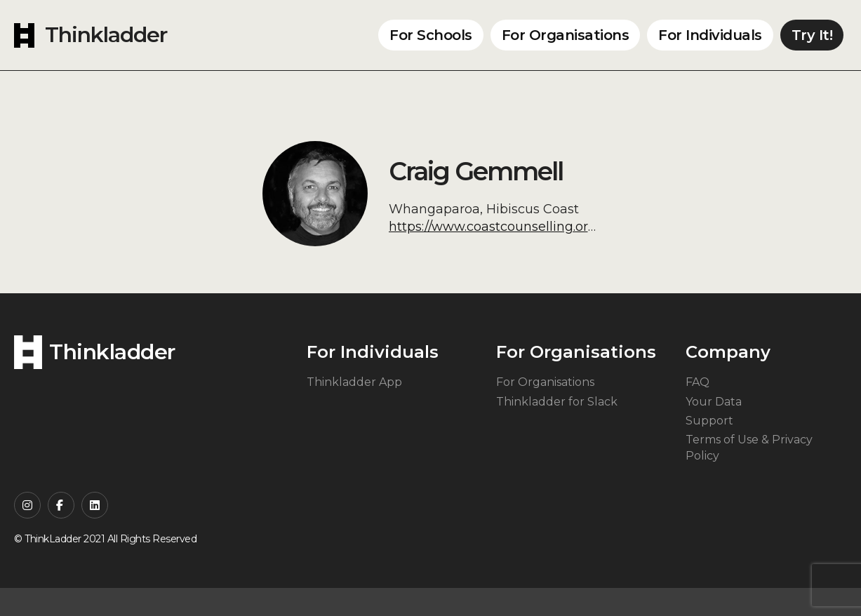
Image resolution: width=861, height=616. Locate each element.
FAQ (698, 382)
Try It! (812, 35)
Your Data (714, 402)
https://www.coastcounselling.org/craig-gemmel (539, 227)
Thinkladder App (354, 382)
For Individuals (710, 35)
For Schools (431, 35)
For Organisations (566, 35)
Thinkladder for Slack (557, 402)
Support (709, 421)
